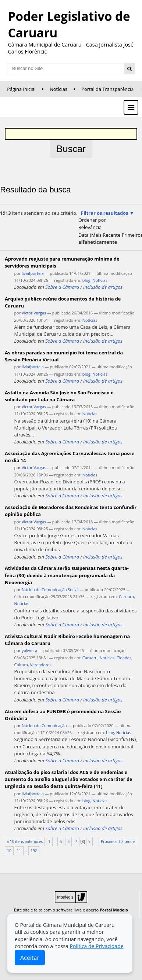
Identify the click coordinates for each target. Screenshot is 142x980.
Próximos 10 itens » (118, 841)
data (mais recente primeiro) (110, 235)
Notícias (58, 89)
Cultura (21, 665)
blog (86, 280)
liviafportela (33, 273)
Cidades (124, 658)
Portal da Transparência (107, 89)
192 (34, 851)
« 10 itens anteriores (25, 841)
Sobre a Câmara (62, 287)
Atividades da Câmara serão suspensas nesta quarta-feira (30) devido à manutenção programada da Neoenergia (67, 575)
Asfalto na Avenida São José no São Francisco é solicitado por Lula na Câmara (59, 396)
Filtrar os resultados (104, 213)
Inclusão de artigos (103, 287)
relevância (90, 227)
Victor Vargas (34, 313)
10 (9, 851)
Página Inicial (21, 89)
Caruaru (126, 596)
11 (19, 851)
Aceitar (30, 958)
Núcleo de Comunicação (44, 725)
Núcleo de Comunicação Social (50, 590)
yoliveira (29, 650)
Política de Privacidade (96, 946)
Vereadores (41, 665)
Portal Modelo (114, 910)
